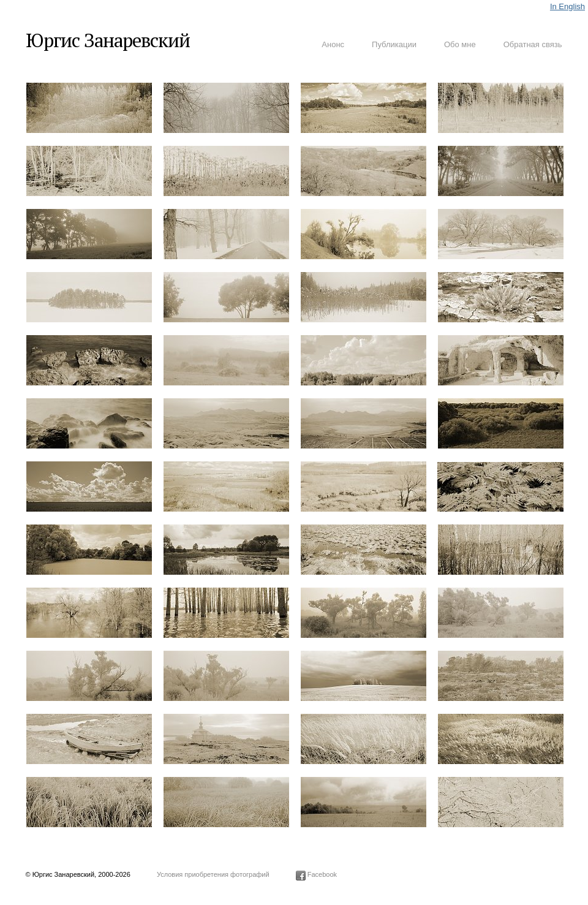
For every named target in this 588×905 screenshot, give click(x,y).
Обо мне (460, 44)
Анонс (333, 44)
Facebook (316, 874)
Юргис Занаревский (108, 40)
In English (567, 6)
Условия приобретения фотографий (213, 874)
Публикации (394, 44)
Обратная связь (533, 44)
